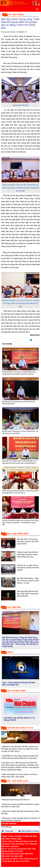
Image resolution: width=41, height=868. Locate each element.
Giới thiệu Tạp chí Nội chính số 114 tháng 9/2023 (19, 719)
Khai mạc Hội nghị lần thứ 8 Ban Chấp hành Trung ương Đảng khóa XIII (28, 594)
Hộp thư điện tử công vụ (29, 831)
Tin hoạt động (16, 15)
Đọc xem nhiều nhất (18, 534)
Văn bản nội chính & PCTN (20, 728)
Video (10, 652)
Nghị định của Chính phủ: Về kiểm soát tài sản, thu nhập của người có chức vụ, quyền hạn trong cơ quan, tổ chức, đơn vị (20, 749)
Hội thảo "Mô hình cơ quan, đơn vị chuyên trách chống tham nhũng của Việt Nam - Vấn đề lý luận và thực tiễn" (20, 523)
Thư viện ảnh (14, 607)
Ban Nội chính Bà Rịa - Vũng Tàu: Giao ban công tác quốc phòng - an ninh (28, 581)
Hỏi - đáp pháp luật (18, 781)
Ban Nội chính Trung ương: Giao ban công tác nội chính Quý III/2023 (28, 541)
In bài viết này (31, 340)
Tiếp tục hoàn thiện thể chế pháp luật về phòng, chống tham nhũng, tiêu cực (27, 554)
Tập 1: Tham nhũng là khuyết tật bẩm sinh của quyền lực (19, 684)
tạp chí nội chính (16, 691)
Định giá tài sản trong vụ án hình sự (16, 800)
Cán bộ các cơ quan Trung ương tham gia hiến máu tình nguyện (28, 568)
